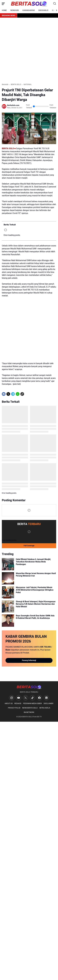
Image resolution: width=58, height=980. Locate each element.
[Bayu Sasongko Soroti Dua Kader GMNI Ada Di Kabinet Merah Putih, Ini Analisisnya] (8, 621)
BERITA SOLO (28, 717)
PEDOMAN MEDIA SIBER (32, 703)
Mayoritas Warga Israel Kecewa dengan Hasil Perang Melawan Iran (36, 575)
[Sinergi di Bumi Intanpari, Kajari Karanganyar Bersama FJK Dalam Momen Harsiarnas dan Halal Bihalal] (8, 606)
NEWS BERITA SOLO (30, 708)
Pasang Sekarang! (29, 660)
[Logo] (29, 687)
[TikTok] (32, 698)
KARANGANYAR (29, 10)
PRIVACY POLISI (14, 708)
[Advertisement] (29, 50)
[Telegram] (13, 394)
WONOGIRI (15, 10)
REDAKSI (18, 703)
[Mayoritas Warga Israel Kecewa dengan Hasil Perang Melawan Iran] (8, 578)
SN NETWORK (29, 712)
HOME (4, 10)
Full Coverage (29, 546)
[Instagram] (12, 698)
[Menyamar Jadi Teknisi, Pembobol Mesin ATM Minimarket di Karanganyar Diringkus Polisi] (8, 592)
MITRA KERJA (45, 708)
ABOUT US (9, 703)
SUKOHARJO (43, 10)
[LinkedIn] (46, 698)
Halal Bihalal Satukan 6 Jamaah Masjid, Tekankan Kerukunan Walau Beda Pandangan (33, 562)
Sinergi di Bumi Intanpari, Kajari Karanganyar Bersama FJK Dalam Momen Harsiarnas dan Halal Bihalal (36, 604)
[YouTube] (19, 698)
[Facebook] (4, 394)
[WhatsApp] (18, 394)
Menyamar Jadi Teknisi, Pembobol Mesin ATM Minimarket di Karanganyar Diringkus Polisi (35, 590)
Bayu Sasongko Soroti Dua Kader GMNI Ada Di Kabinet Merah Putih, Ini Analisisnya (35, 617)
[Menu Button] (3, 4)
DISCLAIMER (48, 703)
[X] (8, 394)
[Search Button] (55, 4)
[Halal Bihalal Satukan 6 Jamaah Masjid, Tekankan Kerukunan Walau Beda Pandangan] (8, 564)
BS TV (39, 717)
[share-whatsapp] (27, 394)
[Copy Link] (22, 394)
